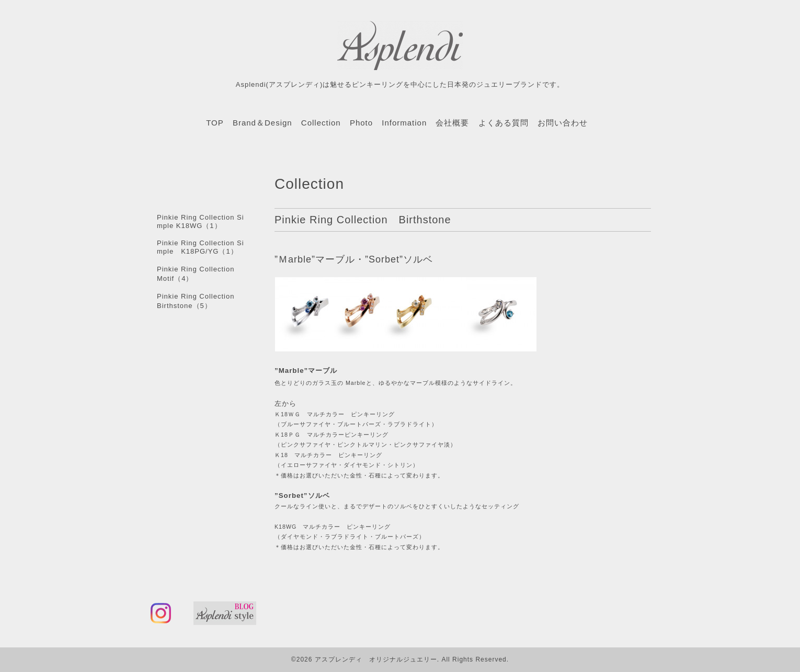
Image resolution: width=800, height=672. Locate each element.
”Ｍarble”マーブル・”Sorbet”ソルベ (354, 259)
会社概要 (452, 123)
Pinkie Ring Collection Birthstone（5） (199, 301)
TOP (215, 123)
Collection (321, 123)
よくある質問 (504, 123)
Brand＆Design (262, 123)
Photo (361, 123)
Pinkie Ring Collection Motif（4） (199, 274)
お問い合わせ (563, 123)
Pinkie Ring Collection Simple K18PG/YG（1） (201, 247)
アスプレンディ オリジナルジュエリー (376, 659)
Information (404, 123)
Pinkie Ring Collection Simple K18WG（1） (201, 221)
